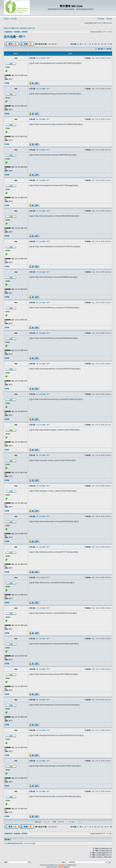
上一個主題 (99, 49)
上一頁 (79, 44)
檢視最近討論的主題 (28, 28)
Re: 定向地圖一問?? (43, 58)
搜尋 (109, 19)
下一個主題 (108, 49)
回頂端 (7, 83)
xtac (26, 843)
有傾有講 (17, 32)
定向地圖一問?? (15, 37)
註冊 (14, 19)
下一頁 (110, 44)
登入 (7, 19)
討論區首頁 (8, 32)
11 (99, 44)
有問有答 (24, 32)
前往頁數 (73, 44)
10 (95, 44)
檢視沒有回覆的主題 (11, 28)
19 (106, 44)
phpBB (50, 865)
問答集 (101, 19)
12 (102, 44)
